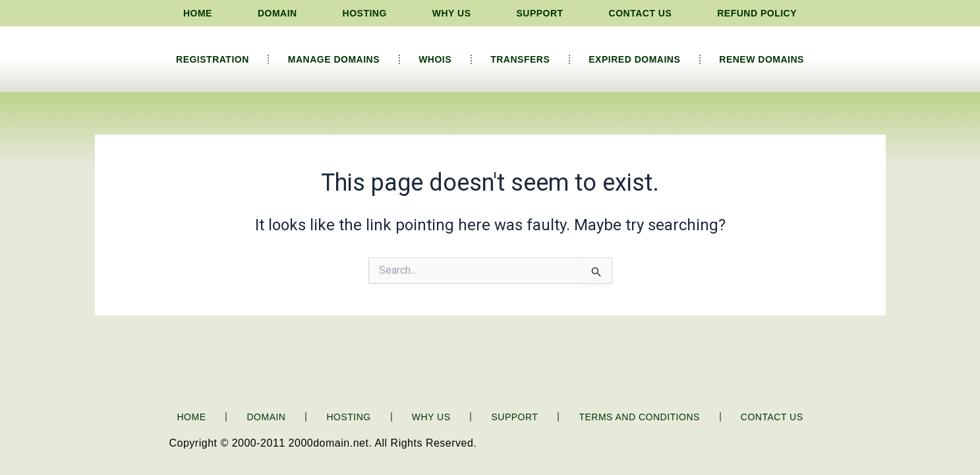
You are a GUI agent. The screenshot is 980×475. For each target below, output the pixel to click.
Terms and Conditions (639, 417)
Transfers (520, 59)
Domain (277, 13)
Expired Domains (634, 59)
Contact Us (641, 13)
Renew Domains (762, 59)
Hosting (365, 13)
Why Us (452, 13)
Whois (435, 59)
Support (539, 13)
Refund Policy (757, 13)
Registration (213, 59)
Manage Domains (334, 59)
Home (198, 13)
